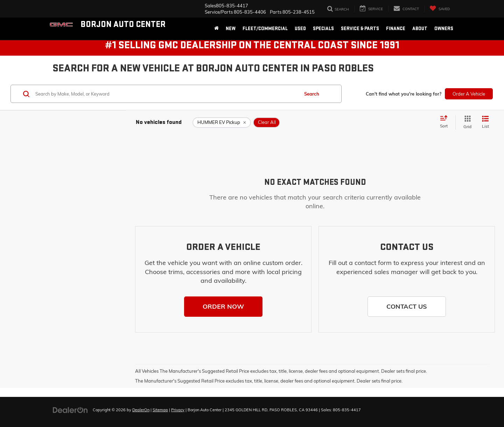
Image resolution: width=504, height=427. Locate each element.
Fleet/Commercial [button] (265, 29)
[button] (223, 307)
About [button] (420, 29)
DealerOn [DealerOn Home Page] (141, 410)
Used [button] (300, 29)
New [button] (231, 29)
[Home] (216, 29)
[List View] (485, 122)
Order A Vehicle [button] (469, 94)
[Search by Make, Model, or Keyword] (166, 94)
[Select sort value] (446, 122)
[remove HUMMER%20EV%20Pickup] (222, 122)
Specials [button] (323, 29)
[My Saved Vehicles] (440, 9)
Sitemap (160, 410)
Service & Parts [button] (360, 29)
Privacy (178, 410)
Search (312, 94)
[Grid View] (466, 122)
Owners (444, 29)
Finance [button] (396, 29)
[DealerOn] (70, 409)
